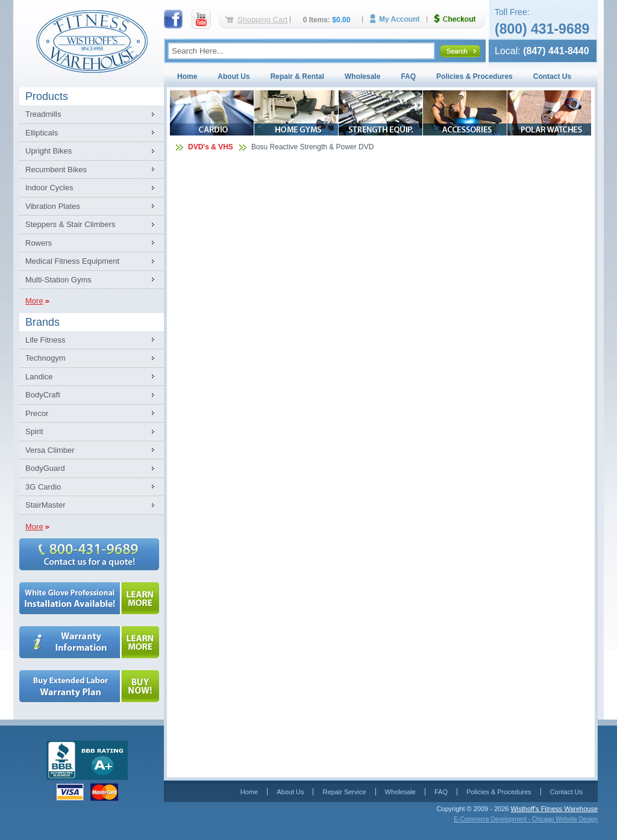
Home (187, 76)
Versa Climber (50, 450)
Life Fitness (45, 340)
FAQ (408, 76)
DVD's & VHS (211, 147)
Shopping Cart (262, 20)
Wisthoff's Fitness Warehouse (554, 809)
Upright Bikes (49, 151)
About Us (233, 76)
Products (47, 96)
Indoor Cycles (49, 188)
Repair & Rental (297, 76)
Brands (42, 322)
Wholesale (362, 76)
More (34, 301)
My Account (399, 19)
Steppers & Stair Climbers (70, 224)
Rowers (39, 243)
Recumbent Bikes (56, 170)
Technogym (45, 358)
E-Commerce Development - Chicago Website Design (526, 819)
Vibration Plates (53, 206)
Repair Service (344, 792)
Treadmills (43, 114)
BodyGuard (45, 468)
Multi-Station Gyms (58, 280)
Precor (37, 413)
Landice (39, 377)
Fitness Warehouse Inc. (92, 41)
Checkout (460, 19)
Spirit (34, 431)
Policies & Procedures (474, 76)
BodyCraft (43, 395)
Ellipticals (42, 133)
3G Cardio (43, 487)
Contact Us (552, 76)
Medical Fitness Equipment (72, 261)
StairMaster (45, 505)
